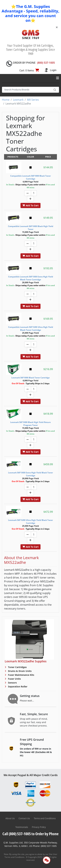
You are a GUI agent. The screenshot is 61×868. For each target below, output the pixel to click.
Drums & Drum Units (19, 671)
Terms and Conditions (45, 818)
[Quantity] (34, 193)
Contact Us (24, 818)
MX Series (33, 100)
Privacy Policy (39, 827)
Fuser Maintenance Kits (21, 675)
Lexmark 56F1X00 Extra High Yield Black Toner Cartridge (30, 474)
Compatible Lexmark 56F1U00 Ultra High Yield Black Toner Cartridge (31, 329)
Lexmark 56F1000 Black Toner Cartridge (30, 378)
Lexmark (18, 100)
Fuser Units (14, 679)
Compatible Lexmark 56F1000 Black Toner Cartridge (30, 177)
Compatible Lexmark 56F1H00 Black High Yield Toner (31, 228)
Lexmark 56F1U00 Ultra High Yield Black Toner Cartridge (30, 522)
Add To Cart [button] (30, 205)
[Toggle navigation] (58, 78)
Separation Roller (17, 687)
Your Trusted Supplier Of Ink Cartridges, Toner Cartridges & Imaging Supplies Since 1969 (31, 50)
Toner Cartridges (17, 667)
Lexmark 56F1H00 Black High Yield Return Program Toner (30, 424)
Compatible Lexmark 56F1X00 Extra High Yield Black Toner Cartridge (31, 278)
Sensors (12, 683)
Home (6, 100)
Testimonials (22, 827)
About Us (10, 818)
